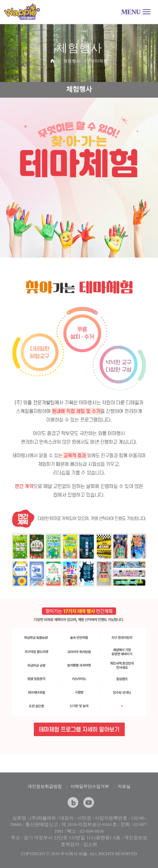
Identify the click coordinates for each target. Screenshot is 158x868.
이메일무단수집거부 (90, 786)
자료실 (124, 786)
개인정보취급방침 (45, 786)
